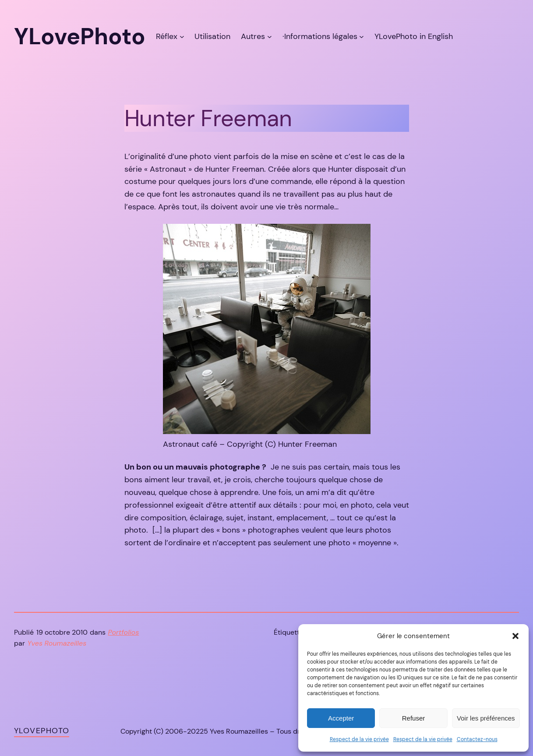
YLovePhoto (42, 731)
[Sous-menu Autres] (270, 37)
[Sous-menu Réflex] (182, 37)
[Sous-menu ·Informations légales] (362, 37)
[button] (515, 636)
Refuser (414, 718)
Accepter (341, 718)
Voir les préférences (486, 718)
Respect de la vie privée (359, 739)
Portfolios (124, 632)
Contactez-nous (477, 739)
